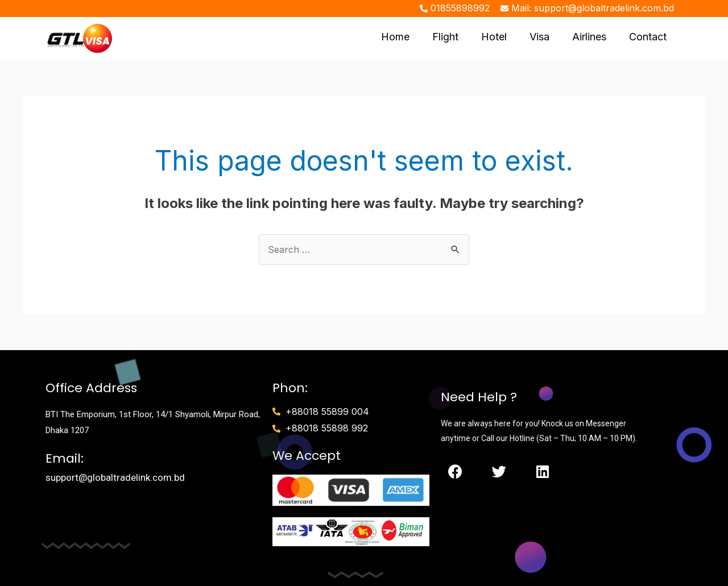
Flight (445, 37)
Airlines (589, 37)
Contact (648, 37)
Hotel (494, 37)
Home (395, 37)
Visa (539, 37)
